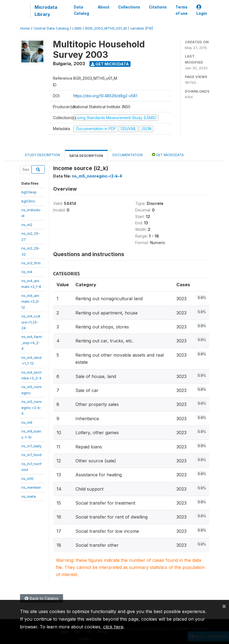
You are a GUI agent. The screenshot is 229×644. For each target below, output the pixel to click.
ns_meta (29, 496)
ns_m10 (27, 479)
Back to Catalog (42, 598)
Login (202, 10)
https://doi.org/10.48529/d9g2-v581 (105, 96)
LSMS (77, 28)
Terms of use (182, 10)
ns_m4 (27, 272)
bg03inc (28, 201)
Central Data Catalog (51, 28)
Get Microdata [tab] (168, 155)
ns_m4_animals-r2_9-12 (31, 301)
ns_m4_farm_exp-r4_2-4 (32, 343)
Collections (129, 7)
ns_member (31, 487)
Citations (158, 7)
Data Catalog (81, 10)
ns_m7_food (31, 455)
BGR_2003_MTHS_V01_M (106, 28)
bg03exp (29, 192)
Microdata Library (46, 11)
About (104, 7)
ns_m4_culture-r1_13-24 (31, 322)
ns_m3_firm (31, 263)
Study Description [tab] (42, 155)
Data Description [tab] (86, 156)
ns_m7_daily (31, 446)
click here (113, 627)
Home (25, 28)
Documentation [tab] (128, 155)
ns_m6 (27, 422)
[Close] (224, 606)
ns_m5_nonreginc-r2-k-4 (32, 407)
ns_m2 (27, 225)
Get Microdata (110, 64)
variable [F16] (142, 28)
